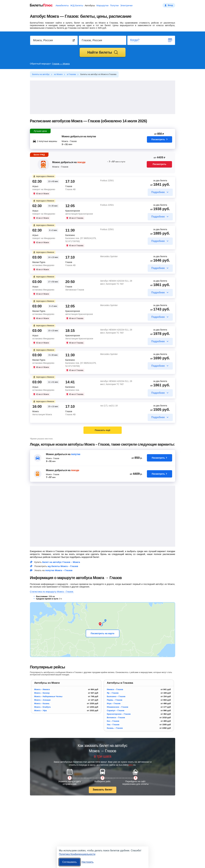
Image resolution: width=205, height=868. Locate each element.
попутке (76, 454)
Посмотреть (159, 140)
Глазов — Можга (61, 64)
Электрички (126, 5)
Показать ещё (103, 430)
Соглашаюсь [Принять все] (70, 862)
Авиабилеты (62, 5)
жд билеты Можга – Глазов (63, 566)
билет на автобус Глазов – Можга (61, 562)
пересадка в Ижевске (44, 176)
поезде (81, 162)
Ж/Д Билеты (77, 5)
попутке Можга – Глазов (59, 570)
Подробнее (158, 192)
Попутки (114, 5)
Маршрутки (102, 5)
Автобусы (90, 5)
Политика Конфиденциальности (77, 854)
